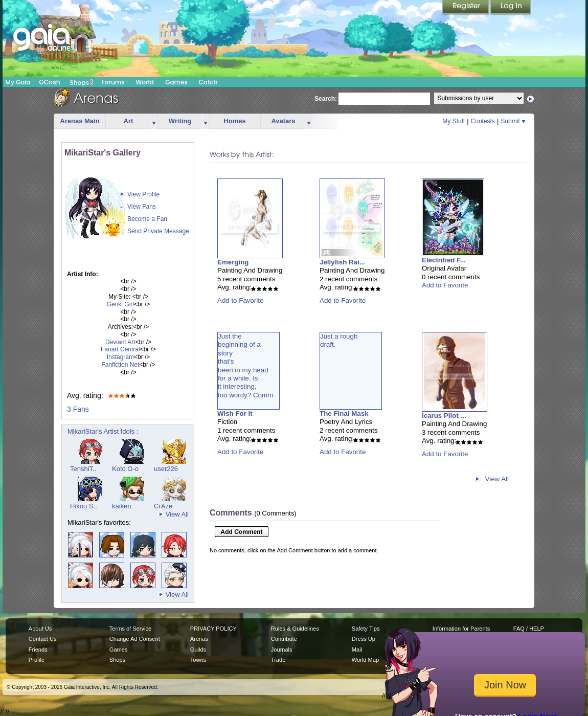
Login (511, 8)
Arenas (199, 639)
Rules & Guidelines (295, 629)
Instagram (120, 357)
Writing (180, 121)
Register (466, 8)
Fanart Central (120, 349)
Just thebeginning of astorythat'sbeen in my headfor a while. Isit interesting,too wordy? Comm (245, 366)
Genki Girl (120, 304)
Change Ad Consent (135, 639)
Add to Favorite (240, 300)
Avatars (283, 121)
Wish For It (235, 413)
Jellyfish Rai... (342, 262)
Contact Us (43, 639)
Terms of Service (130, 629)
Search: (326, 99)
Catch (208, 82)
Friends (38, 650)
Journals (282, 650)
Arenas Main (80, 121)
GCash (50, 82)
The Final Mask (344, 413)
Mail (357, 650)
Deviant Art (120, 342)
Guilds (198, 650)
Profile (37, 660)
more (154, 121)
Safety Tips (366, 629)
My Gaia (18, 82)
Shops (82, 82)
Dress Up (364, 639)
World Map (365, 660)
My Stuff (454, 121)
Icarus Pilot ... (444, 416)
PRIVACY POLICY (213, 629)
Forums (113, 82)
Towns (198, 660)
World (145, 82)
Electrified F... (444, 260)
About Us (40, 629)
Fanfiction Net (120, 365)
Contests (483, 121)
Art (129, 121)
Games (176, 82)
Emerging (233, 262)
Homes (234, 121)
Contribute (284, 639)
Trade (278, 660)
